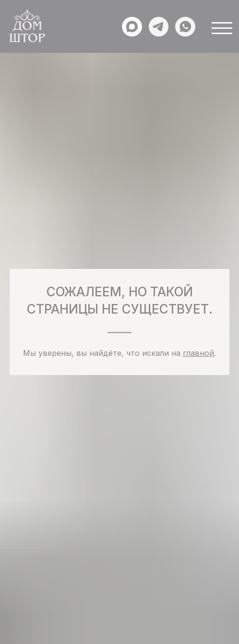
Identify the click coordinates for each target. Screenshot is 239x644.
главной (198, 353)
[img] (27, 31)
